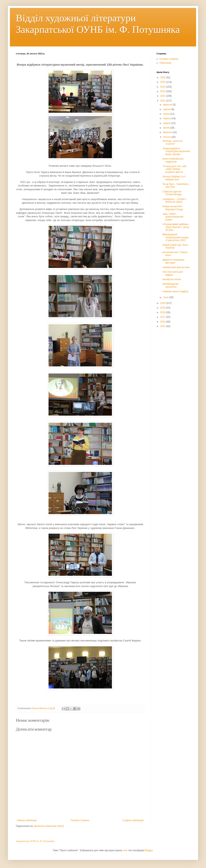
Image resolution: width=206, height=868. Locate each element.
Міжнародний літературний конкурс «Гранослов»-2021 (176, 237)
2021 (163, 101)
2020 (163, 303)
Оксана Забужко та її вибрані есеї (174, 178)
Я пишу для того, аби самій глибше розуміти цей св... (174, 169)
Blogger (149, 850)
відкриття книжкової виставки (173, 261)
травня (167, 123)
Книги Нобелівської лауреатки (173, 160)
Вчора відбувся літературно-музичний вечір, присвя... (176, 151)
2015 (163, 326)
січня (166, 297)
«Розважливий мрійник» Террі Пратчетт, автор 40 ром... (176, 227)
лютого (167, 137)
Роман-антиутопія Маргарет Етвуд (173, 208)
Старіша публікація (133, 820)
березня (168, 132)
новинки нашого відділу (175, 291)
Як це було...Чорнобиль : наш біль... (176, 185)
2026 (163, 78)
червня (167, 118)
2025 (163, 82)
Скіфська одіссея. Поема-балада (172, 193)
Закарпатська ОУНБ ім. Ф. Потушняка (35, 841)
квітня (167, 128)
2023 (163, 91)
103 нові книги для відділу (173, 273)
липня (167, 114)
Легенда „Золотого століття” (173, 142)
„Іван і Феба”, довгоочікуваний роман (173, 217)
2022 (163, 96)
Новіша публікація (27, 820)
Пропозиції (165, 63)
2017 (163, 317)
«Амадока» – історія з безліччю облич (174, 200)
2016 (163, 322)
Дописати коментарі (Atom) (49, 826)
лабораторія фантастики (176, 267)
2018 (163, 312)
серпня (167, 109)
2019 (163, 308)
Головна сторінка (80, 820)
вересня (168, 105)
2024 (163, 87)
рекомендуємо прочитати (170, 285)
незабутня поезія (172, 279)
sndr (125, 850)
